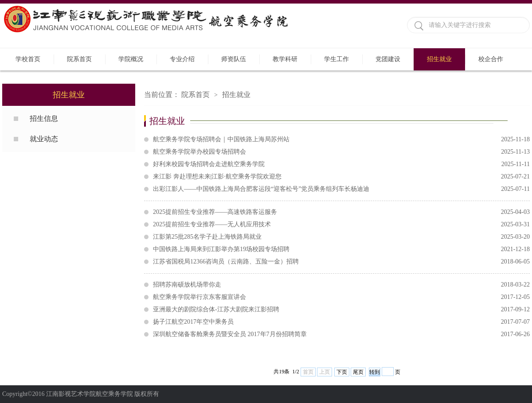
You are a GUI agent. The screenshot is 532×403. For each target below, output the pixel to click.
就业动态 (44, 139)
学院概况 (131, 59)
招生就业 (439, 59)
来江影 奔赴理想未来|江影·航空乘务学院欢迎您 (341, 177)
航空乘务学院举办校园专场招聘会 (341, 152)
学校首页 (28, 59)
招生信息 (44, 118)
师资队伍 (234, 59)
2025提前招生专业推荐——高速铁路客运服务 (341, 212)
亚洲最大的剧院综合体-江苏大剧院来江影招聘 (341, 310)
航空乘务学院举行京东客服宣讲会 (341, 297)
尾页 (358, 372)
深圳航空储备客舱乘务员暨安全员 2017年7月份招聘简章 (341, 334)
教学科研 (285, 59)
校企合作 (491, 59)
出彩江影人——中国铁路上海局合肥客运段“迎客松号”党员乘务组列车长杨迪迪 (341, 189)
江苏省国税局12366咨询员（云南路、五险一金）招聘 (341, 262)
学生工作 (336, 59)
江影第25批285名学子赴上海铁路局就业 (341, 237)
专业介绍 (182, 59)
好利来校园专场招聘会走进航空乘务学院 (341, 164)
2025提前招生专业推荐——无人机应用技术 (341, 225)
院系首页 (79, 59)
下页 (342, 372)
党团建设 (388, 59)
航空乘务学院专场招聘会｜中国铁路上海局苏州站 (341, 139)
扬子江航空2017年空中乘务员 (341, 322)
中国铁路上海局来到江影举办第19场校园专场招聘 (341, 249)
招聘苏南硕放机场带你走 (341, 285)
